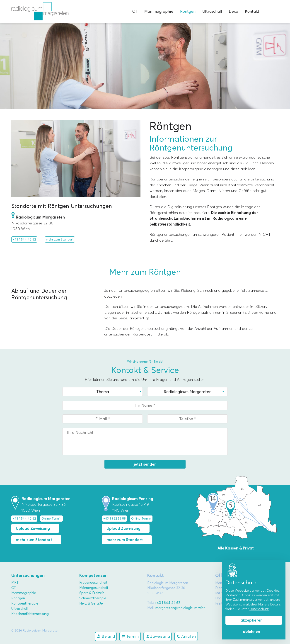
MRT (15, 583)
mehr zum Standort (60, 239)
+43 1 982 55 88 (115, 518)
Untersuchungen (28, 575)
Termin (130, 636)
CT (135, 11)
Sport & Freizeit (92, 593)
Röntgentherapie (25, 603)
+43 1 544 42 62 (24, 239)
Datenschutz (259, 609)
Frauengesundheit (93, 583)
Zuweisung (158, 636)
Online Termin (51, 518)
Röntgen (188, 11)
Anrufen (186, 636)
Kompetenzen (93, 575)
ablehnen (251, 632)
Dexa (233, 11)
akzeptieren (251, 620)
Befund (106, 636)
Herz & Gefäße (91, 603)
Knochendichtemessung (30, 614)
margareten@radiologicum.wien (180, 608)
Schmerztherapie (93, 598)
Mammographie (159, 11)
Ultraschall (212, 11)
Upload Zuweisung (33, 528)
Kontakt (252, 11)
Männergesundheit (94, 588)
